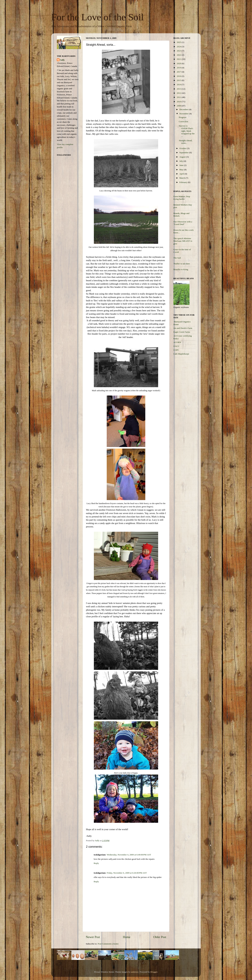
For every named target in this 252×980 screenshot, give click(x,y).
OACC (176, 346)
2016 (179, 76)
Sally (62, 60)
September (184, 153)
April (182, 174)
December (184, 109)
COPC (176, 350)
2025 (179, 42)
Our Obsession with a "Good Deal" (183, 223)
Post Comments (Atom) (108, 944)
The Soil (177, 258)
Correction (184, 121)
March (182, 178)
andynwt (135, 972)
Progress (183, 117)
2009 (179, 106)
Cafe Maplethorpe (181, 354)
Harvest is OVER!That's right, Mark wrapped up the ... (187, 131)
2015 (179, 80)
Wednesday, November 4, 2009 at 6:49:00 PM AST (129, 855)
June (182, 165)
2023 (179, 51)
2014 (179, 84)
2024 (179, 47)
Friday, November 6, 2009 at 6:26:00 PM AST (127, 873)
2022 (179, 55)
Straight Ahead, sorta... (186, 142)
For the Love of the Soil (97, 17)
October (183, 148)
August (183, 157)
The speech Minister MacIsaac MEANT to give (183, 241)
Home (127, 937)
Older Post (160, 937)
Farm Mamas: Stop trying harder (182, 198)
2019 (179, 68)
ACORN (177, 342)
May (182, 170)
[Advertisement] (186, 409)
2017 (179, 72)
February (184, 182)
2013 (179, 89)
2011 (179, 97)
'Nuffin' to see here (182, 264)
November (184, 114)
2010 (179, 102)
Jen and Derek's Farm (183, 328)
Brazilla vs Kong (181, 269)
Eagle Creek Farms (182, 332)
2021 (179, 59)
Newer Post (93, 937)
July (181, 161)
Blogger (154, 972)
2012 (179, 93)
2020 (179, 63)
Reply (96, 863)
